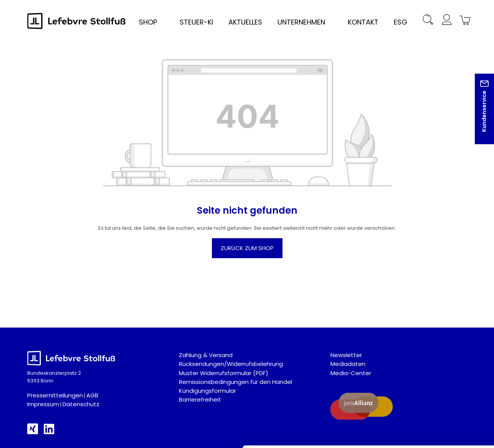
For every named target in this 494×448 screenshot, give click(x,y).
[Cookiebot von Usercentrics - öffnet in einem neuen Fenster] (50, 433)
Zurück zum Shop (247, 248)
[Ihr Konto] (447, 21)
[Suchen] (428, 21)
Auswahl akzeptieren (430, 353)
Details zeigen (408, 433)
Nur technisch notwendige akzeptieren (430, 377)
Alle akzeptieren (430, 330)
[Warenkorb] (463, 21)
